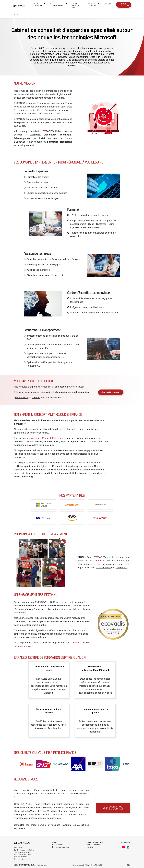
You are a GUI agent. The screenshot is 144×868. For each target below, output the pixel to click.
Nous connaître (38, 4)
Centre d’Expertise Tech (76, 6)
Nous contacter (124, 5)
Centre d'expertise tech (95, 843)
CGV (128, 865)
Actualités (108, 4)
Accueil (54, 843)
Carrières (90, 847)
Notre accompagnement (57, 4)
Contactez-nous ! (111, 392)
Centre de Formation (91, 4)
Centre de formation (94, 845)
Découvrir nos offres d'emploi (113, 808)
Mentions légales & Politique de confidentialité (87, 865)
